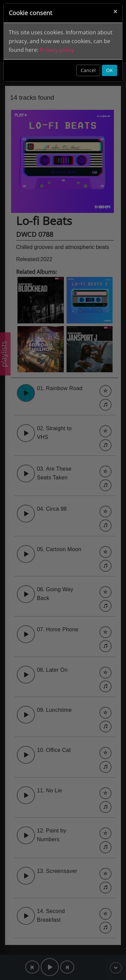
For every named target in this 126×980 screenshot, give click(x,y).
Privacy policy (57, 50)
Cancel (88, 70)
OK (110, 70)
